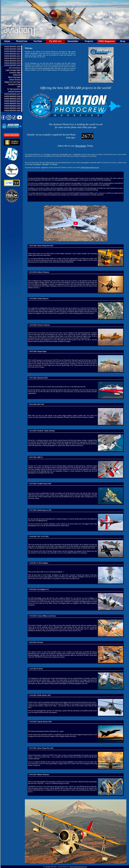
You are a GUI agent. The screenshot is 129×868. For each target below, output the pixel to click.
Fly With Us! (55, 41)
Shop (123, 41)
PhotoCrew (22, 41)
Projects (89, 41)
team (48, 154)
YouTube (38, 41)
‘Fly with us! (37, 164)
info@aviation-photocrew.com (90, 168)
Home (7, 41)
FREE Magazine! (107, 41)
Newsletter (73, 41)
